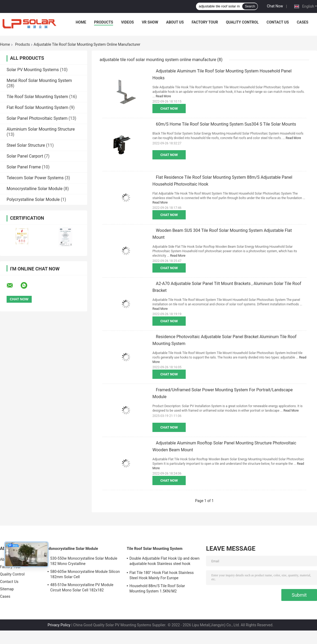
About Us (175, 22)
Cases (302, 22)
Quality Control (242, 22)
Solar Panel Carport (25, 156)
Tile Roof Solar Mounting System (37, 97)
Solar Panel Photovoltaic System (37, 118)
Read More (163, 96)
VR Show (150, 22)
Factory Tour (205, 22)
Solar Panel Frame (24, 167)
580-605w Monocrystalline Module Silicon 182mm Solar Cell (85, 574)
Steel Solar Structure (26, 145)
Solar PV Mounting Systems (33, 70)
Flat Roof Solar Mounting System (38, 107)
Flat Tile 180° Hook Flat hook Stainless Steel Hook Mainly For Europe (162, 575)
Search (250, 6)
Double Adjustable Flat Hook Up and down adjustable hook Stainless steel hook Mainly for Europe (164, 562)
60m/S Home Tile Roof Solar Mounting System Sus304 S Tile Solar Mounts (226, 124)
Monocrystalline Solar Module (35, 189)
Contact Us (278, 22)
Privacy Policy (59, 625)
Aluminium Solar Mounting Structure (41, 129)
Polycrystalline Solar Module (33, 199)
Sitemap (7, 589)
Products (104, 22)
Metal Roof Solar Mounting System (39, 80)
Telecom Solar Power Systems (35, 178)
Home (81, 22)
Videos (127, 22)
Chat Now (275, 6)
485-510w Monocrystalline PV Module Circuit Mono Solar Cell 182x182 (82, 587)
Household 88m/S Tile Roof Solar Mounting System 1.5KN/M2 (157, 588)
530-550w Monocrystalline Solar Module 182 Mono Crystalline (84, 561)
